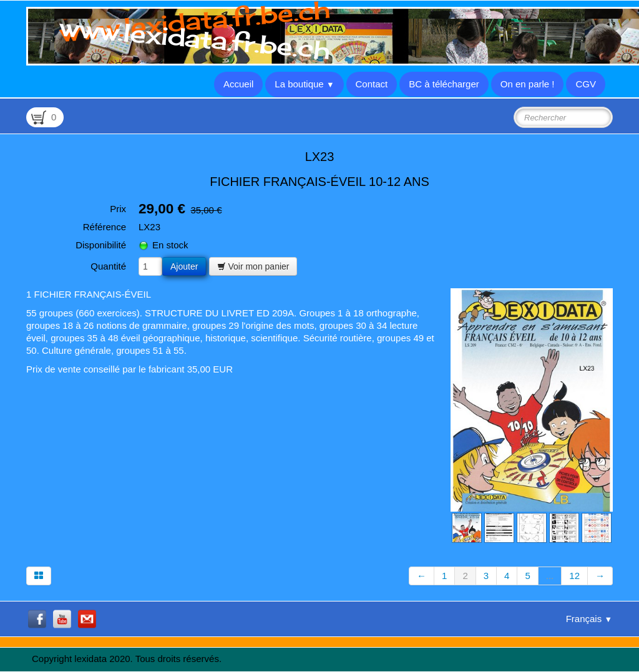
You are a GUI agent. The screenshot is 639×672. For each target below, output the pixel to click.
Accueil (238, 84)
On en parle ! (528, 84)
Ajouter (184, 266)
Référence (105, 227)
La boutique (304, 84)
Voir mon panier (253, 266)
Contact (372, 84)
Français (589, 619)
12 (574, 576)
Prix (118, 209)
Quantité (108, 266)
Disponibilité (101, 245)
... (550, 576)
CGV (586, 84)
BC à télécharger (444, 84)
